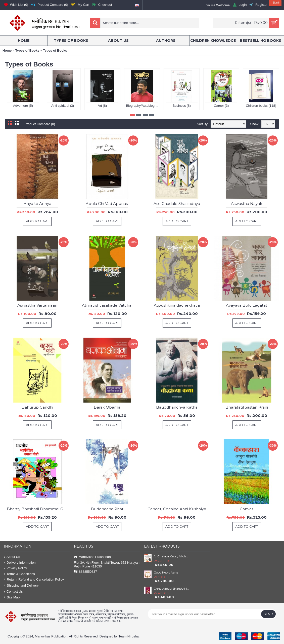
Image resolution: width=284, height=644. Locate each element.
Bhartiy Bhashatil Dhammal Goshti (38, 509)
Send (268, 614)
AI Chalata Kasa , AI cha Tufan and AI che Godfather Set (171, 556)
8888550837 (85, 572)
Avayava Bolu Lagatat (247, 305)
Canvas (247, 509)
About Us (12, 557)
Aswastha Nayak (247, 204)
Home (7, 50)
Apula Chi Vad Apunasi (107, 204)
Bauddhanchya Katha (177, 407)
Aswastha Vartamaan (37, 305)
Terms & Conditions (19, 574)
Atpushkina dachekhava (177, 305)
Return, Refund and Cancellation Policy (34, 580)
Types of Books (27, 50)
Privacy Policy (15, 568)
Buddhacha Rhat (107, 509)
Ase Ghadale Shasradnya (177, 204)
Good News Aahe (166, 572)
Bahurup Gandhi (37, 407)
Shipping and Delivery (21, 586)
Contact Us (13, 592)
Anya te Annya (37, 204)
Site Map (12, 598)
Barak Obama (107, 407)
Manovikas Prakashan (92, 557)
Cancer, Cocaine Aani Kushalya (177, 509)
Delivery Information (20, 563)
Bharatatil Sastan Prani (247, 407)
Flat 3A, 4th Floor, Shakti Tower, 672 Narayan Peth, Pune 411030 (107, 564)
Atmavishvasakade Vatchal (107, 305)
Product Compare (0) (40, 124)
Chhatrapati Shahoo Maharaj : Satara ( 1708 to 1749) (171, 588)
